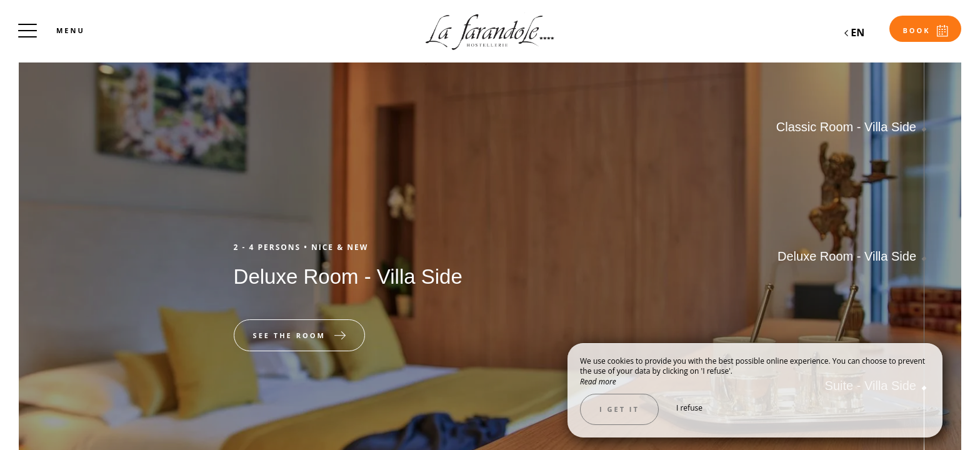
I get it (619, 409)
